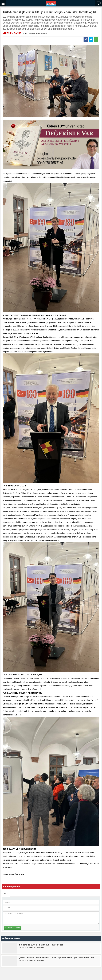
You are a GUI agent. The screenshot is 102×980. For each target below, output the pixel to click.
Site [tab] (6, 894)
